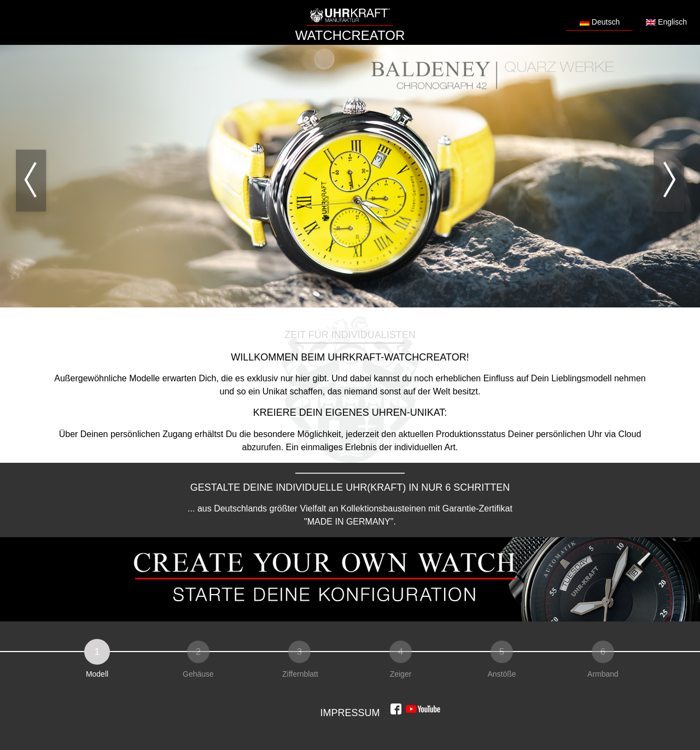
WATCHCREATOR (350, 35)
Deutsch (600, 22)
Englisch (666, 22)
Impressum (350, 713)
